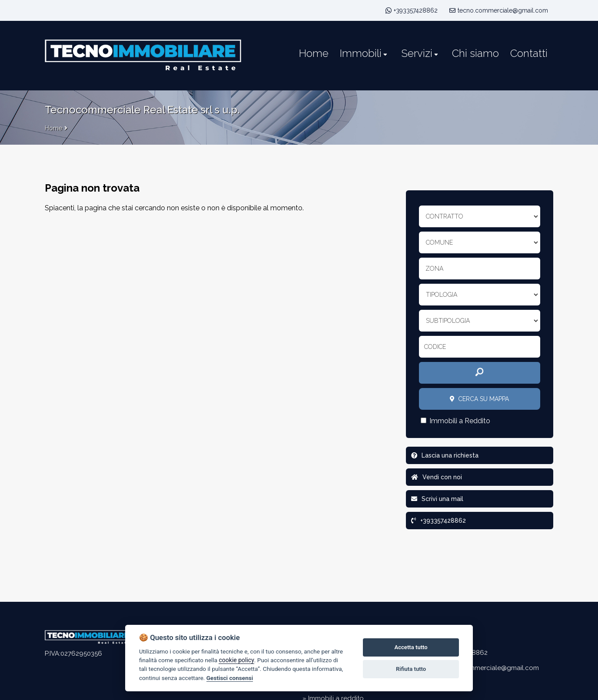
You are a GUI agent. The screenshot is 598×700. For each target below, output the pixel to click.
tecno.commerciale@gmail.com (499, 10)
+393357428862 (416, 10)
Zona (434, 269)
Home (53, 128)
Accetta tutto (411, 647)
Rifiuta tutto (411, 669)
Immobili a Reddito (455, 421)
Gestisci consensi (230, 678)
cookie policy (236, 660)
